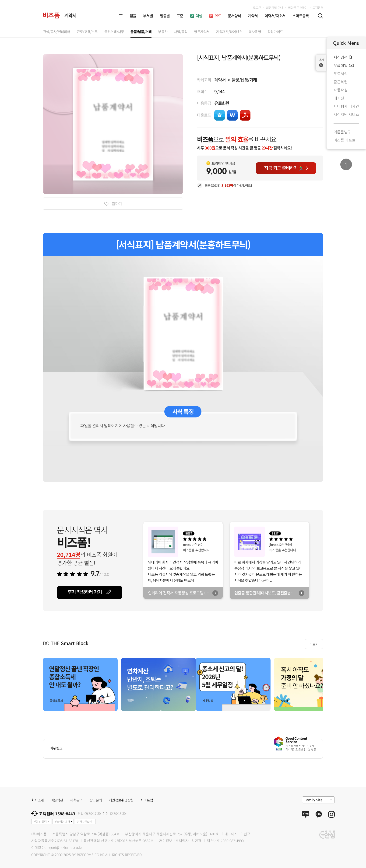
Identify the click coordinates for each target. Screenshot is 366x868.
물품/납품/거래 (244, 80)
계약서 (220, 80)
